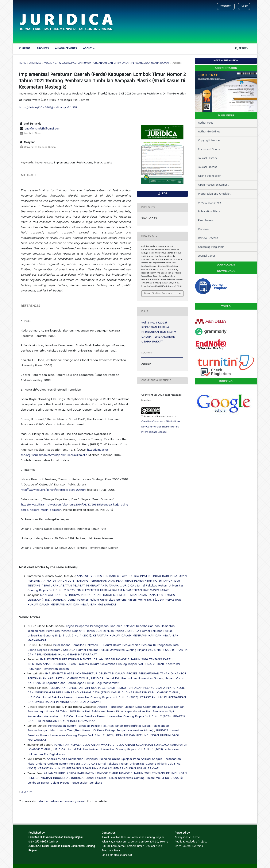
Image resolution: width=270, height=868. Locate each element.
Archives (43, 49)
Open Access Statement (213, 185)
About (88, 49)
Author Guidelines (209, 132)
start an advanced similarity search (62, 802)
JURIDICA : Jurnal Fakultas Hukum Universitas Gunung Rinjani (62, 848)
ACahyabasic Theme (187, 837)
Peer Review (206, 221)
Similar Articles (30, 618)
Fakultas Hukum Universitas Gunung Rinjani (55, 837)
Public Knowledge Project (191, 842)
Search (242, 49)
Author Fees (206, 123)
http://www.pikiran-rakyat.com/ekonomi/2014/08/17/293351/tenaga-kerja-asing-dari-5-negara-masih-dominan (75, 507)
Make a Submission (226, 61)
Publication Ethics (209, 212)
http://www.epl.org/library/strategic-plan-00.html (53, 490)
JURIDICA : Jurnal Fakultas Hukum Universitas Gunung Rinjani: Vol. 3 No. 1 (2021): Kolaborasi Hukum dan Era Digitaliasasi (103, 752)
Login (245, 6)
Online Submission (210, 176)
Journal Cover (207, 256)
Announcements (66, 49)
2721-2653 (42, 842)
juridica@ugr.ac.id (121, 855)
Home (23, 63)
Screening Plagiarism (211, 247)
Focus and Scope (209, 150)
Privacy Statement (210, 203)
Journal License (208, 167)
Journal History (208, 158)
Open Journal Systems (189, 846)
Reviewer (204, 229)
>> (31, 792)
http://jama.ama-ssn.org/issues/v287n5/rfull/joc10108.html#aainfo (65, 453)
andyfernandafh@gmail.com (43, 129)
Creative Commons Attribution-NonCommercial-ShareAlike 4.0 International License (161, 427)
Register (225, 6)
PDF (164, 194)
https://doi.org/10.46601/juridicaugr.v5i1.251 (48, 108)
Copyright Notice (209, 141)
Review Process (208, 238)
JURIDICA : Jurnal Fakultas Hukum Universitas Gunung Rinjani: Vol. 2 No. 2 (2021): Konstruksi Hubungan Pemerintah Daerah (104, 667)
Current (25, 49)
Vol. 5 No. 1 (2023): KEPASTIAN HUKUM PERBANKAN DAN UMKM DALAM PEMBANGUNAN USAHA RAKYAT (107, 63)
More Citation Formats (158, 293)
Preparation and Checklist (214, 194)
